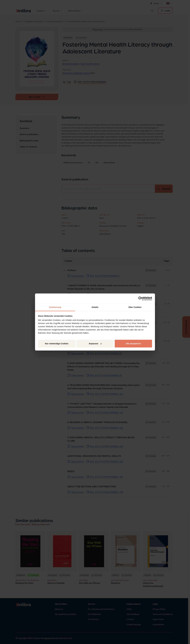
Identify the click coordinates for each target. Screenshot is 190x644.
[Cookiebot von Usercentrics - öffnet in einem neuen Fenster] (140, 299)
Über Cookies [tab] (135, 307)
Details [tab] (95, 307)
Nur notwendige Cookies (57, 344)
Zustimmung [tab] (55, 307)
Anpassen (95, 344)
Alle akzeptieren (133, 344)
